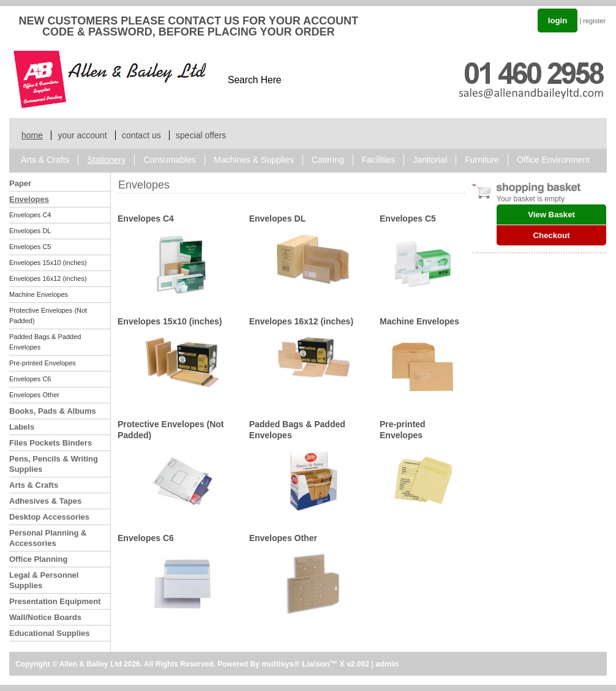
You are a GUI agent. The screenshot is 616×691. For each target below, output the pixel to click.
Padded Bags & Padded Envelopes (45, 342)
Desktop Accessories (49, 517)
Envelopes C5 (30, 247)
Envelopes (29, 199)
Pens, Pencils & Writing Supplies (54, 464)
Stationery (106, 160)
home (32, 135)
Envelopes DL (30, 231)
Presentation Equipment (55, 601)
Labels (22, 427)
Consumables (170, 160)
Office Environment (553, 160)
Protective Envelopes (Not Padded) (48, 316)
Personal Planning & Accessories (48, 538)
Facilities (378, 160)
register (594, 21)
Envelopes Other (34, 395)
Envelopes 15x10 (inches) (48, 263)
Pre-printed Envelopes (43, 363)
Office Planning (38, 559)
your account (82, 135)
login (558, 21)
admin (387, 664)
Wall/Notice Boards (45, 617)
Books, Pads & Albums (53, 411)
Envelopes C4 (30, 215)
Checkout (551, 235)
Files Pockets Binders (51, 443)
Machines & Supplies (254, 160)
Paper (20, 183)
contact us (141, 135)
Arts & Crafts (45, 160)
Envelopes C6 (30, 379)
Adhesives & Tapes (45, 501)
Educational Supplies (49, 633)
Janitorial (430, 160)
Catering (328, 160)
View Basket (551, 215)
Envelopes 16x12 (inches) (48, 278)
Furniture (482, 160)
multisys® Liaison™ (299, 664)
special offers (201, 135)
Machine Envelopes (39, 294)
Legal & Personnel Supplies (44, 580)
